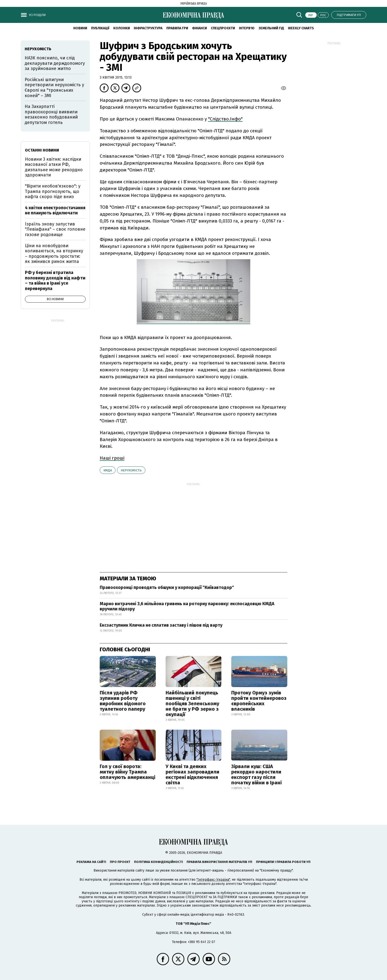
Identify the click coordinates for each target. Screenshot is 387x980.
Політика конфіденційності (158, 862)
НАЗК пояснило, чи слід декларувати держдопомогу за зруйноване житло (55, 63)
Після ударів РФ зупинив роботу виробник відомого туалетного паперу (123, 701)
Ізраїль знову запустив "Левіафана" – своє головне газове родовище (55, 229)
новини (80, 28)
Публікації (100, 28)
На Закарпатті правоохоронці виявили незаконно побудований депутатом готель (51, 114)
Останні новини (42, 150)
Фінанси (199, 28)
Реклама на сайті (91, 862)
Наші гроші (112, 458)
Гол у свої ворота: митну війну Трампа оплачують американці (127, 772)
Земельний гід (271, 28)
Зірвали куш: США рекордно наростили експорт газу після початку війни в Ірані (256, 774)
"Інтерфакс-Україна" (213, 880)
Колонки (122, 28)
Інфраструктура (148, 28)
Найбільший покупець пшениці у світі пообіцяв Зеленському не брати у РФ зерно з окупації (192, 704)
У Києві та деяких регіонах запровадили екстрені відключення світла (193, 774)
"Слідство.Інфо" (225, 119)
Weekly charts (301, 28)
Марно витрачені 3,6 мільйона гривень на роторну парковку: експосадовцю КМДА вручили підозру (187, 606)
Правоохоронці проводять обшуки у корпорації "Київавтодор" (167, 587)
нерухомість (131, 470)
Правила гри (177, 28)
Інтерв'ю (247, 28)
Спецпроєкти (223, 28)
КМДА (108, 470)
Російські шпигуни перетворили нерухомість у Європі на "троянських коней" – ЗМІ (54, 88)
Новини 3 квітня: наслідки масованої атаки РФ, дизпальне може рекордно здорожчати (54, 167)
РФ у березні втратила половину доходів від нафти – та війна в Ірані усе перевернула (55, 281)
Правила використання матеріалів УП (219, 862)
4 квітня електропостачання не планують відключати (55, 210)
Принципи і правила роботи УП (283, 862)
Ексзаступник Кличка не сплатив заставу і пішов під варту (161, 625)
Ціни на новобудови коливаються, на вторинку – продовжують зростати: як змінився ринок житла (54, 254)
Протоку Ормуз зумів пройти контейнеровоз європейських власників (259, 701)
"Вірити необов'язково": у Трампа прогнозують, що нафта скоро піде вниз (53, 191)
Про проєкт (120, 862)
